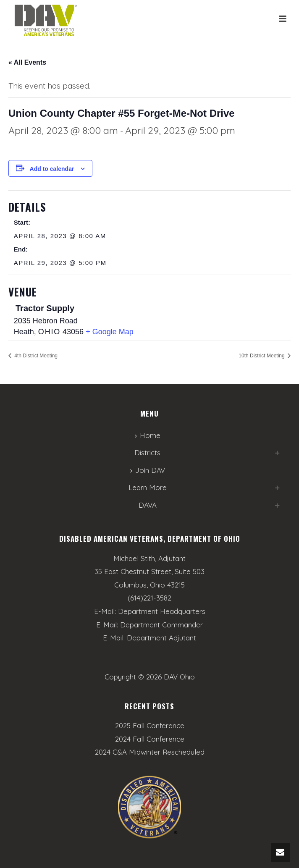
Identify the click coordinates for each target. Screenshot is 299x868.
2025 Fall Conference (150, 726)
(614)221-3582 (149, 598)
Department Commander (161, 625)
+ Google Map (110, 332)
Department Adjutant (161, 638)
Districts (147, 452)
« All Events (27, 62)
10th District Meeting (262, 356)
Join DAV (148, 470)
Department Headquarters (162, 611)
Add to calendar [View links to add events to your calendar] (52, 169)
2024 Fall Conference (150, 739)
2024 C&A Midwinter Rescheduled (150, 752)
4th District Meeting (35, 356)
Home (148, 435)
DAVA (148, 505)
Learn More (148, 487)
